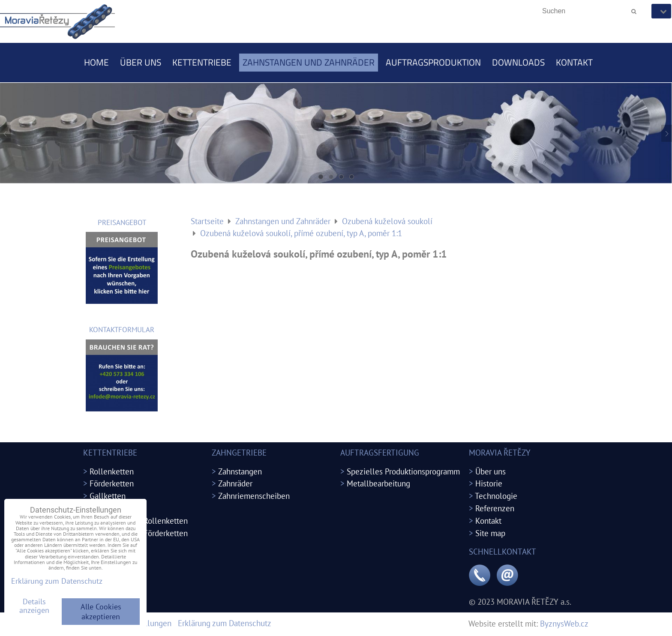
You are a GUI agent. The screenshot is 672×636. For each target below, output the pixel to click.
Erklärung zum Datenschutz (225, 623)
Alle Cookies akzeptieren (101, 612)
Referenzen (495, 508)
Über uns (141, 62)
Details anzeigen (34, 606)
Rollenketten (112, 471)
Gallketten (108, 496)
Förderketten (112, 483)
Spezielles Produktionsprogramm (403, 471)
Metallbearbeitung (378, 483)
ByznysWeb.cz (564, 623)
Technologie (496, 496)
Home (96, 62)
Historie (489, 483)
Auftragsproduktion (433, 62)
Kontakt (574, 62)
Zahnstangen (240, 471)
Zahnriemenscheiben (254, 496)
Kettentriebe (202, 62)
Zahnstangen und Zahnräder (309, 62)
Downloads (518, 62)
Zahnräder (235, 483)
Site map (490, 533)
